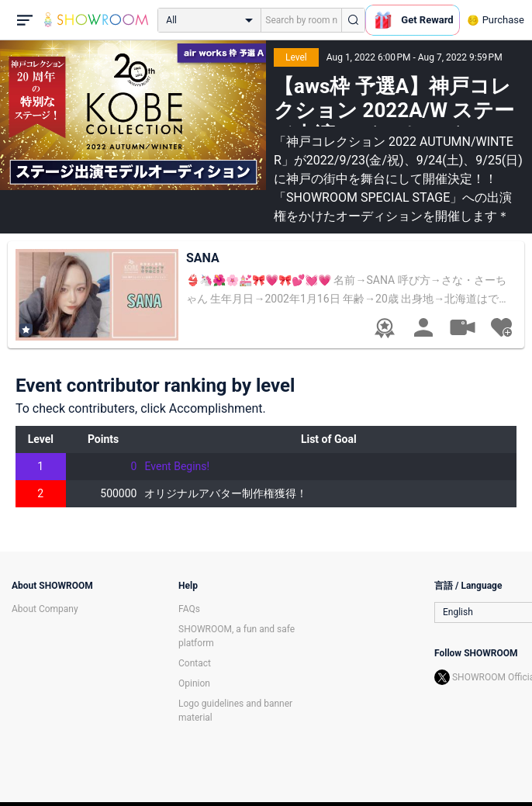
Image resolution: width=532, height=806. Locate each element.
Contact (195, 663)
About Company (45, 609)
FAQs (189, 609)
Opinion (194, 683)
